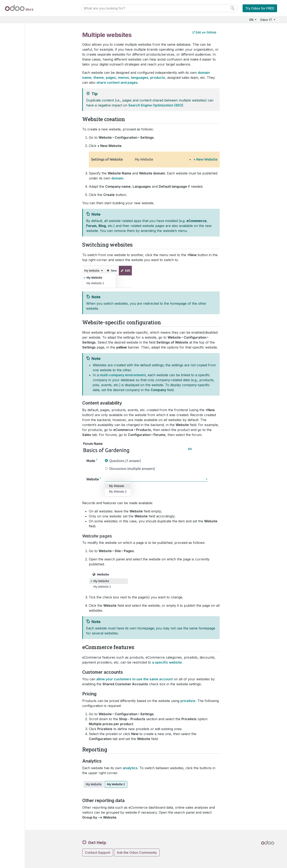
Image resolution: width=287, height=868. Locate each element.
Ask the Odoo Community (137, 852)
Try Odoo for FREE (260, 8)
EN (252, 20)
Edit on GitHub (204, 32)
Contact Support (98, 852)
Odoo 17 (266, 20)
